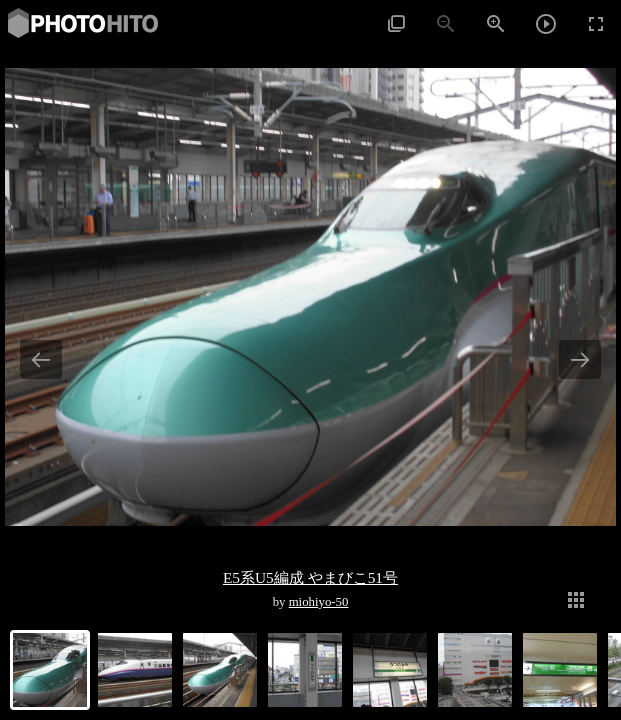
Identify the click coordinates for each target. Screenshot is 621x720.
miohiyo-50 (319, 602)
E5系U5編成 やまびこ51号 (310, 577)
